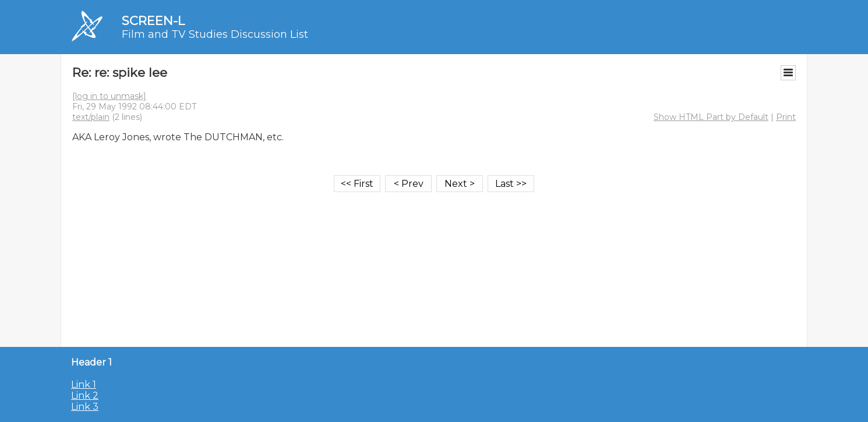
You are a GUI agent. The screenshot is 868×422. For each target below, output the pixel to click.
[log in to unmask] (109, 96)
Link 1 (84, 384)
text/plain (91, 117)
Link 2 (85, 396)
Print (786, 117)
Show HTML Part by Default (711, 117)
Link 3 (85, 407)
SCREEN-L (153, 21)
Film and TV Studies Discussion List (215, 34)
